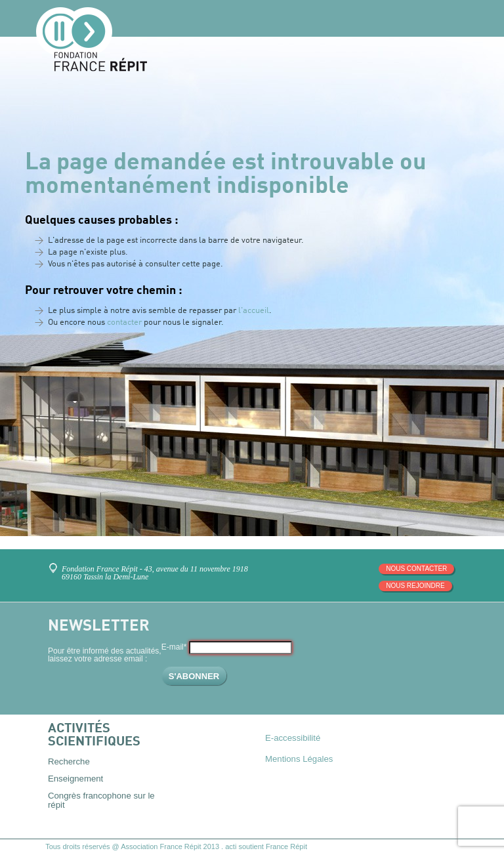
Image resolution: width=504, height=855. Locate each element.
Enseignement (75, 779)
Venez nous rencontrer (55, 563)
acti (231, 846)
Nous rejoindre (415, 586)
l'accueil (254, 311)
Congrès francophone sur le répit (101, 800)
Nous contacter (416, 569)
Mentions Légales (299, 759)
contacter (124, 323)
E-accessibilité (293, 738)
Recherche (69, 761)
